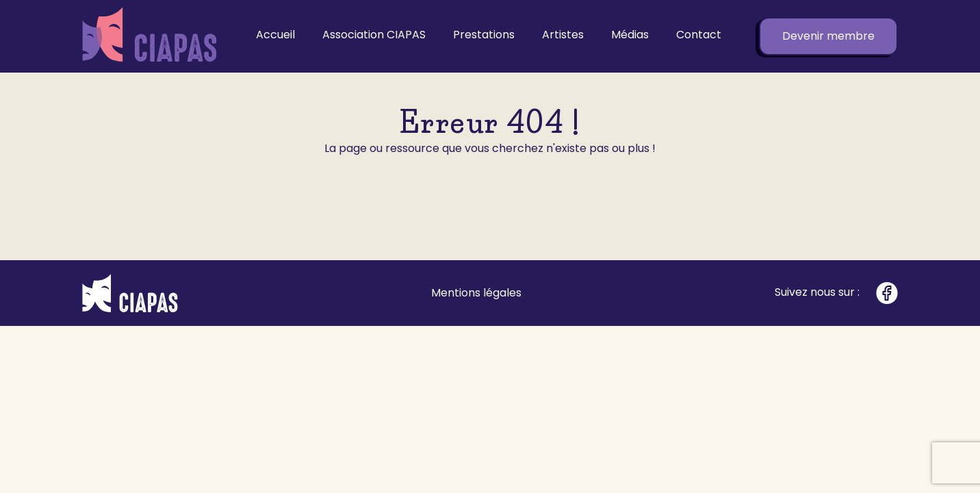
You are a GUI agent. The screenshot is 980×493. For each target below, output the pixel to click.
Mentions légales (476, 293)
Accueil (275, 35)
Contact (699, 35)
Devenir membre (828, 36)
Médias (630, 35)
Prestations (484, 35)
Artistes (563, 35)
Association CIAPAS (374, 35)
